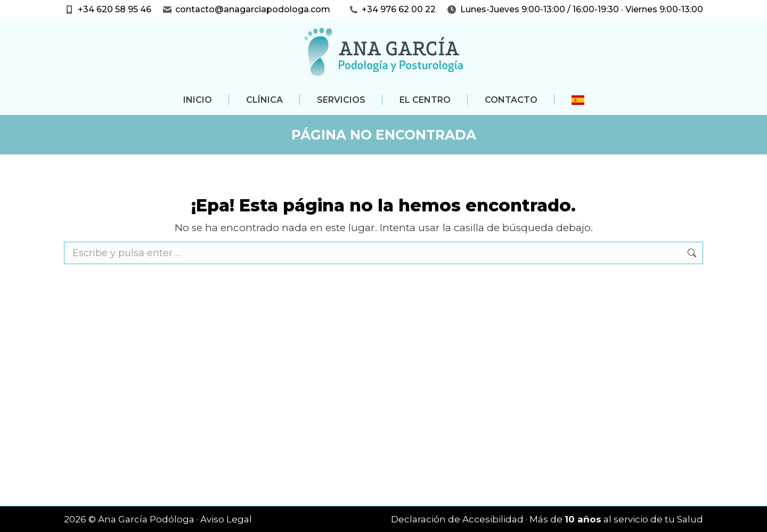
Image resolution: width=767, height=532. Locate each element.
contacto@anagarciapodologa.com (253, 9)
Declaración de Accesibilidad (457, 519)
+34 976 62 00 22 (399, 9)
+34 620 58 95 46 (115, 9)
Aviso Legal (226, 519)
